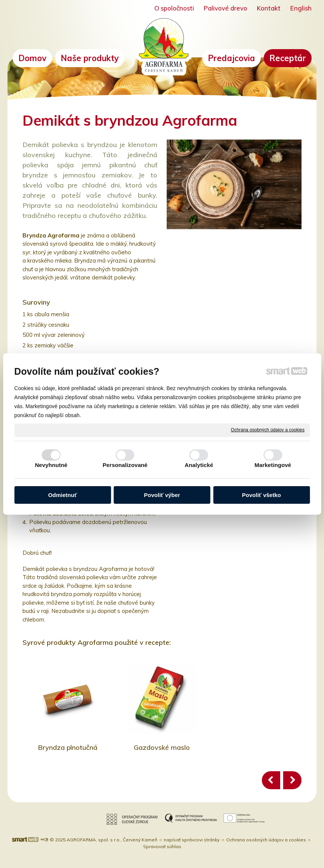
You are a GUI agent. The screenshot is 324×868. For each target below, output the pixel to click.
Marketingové (273, 465)
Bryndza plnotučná (68, 747)
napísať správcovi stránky (192, 840)
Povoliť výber (162, 495)
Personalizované (125, 465)
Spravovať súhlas (162, 846)
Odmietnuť (62, 495)
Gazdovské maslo (162, 747)
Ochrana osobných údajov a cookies (268, 430)
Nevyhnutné (51, 465)
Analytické (199, 465)
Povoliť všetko (261, 495)
